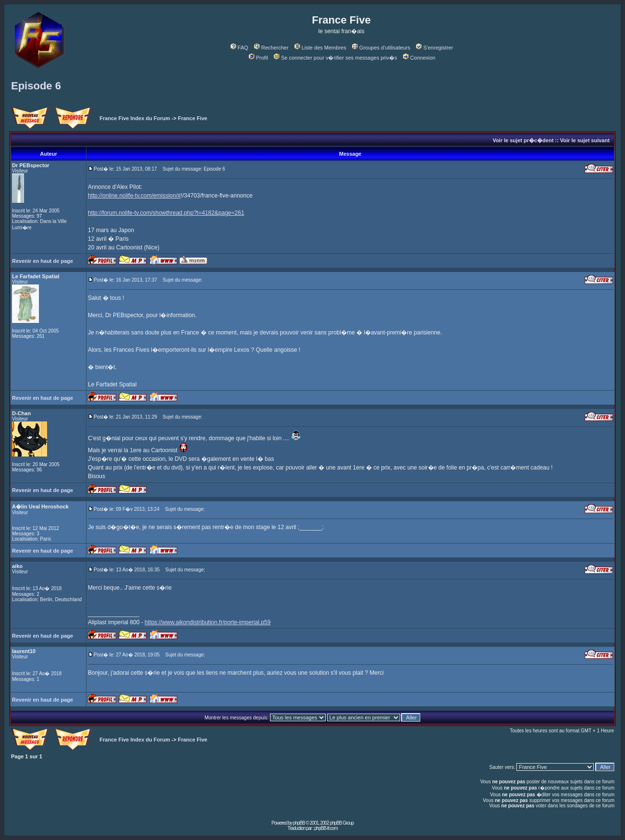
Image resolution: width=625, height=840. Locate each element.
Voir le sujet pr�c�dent (523, 140)
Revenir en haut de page (43, 261)
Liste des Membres (320, 48)
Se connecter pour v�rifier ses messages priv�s (335, 58)
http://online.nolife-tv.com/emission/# (134, 196)
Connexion (419, 58)
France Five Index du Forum (135, 118)
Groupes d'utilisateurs (381, 48)
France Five (192, 118)
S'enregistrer (435, 48)
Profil (258, 58)
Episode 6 (36, 86)
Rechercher (271, 48)
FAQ (239, 48)
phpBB (299, 823)
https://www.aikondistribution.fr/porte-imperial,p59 (208, 622)
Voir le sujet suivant (585, 140)
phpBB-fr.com (326, 828)
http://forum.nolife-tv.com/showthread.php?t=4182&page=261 (166, 213)
